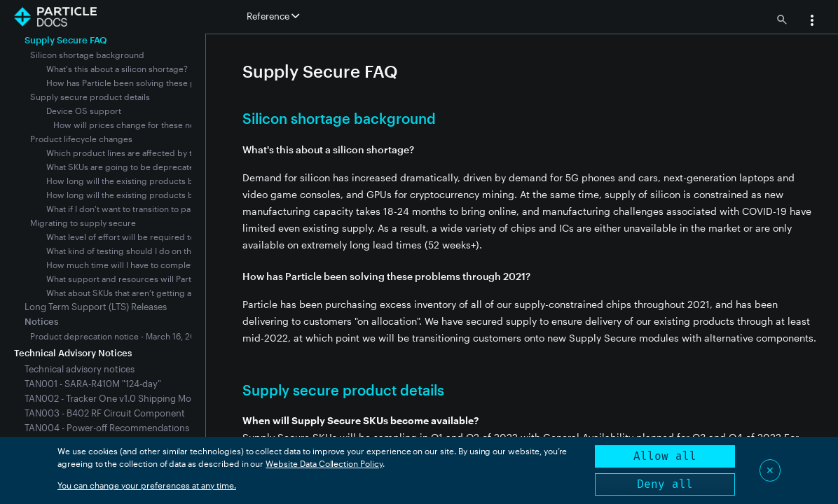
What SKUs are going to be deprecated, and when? (146, 167)
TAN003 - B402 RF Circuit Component (105, 413)
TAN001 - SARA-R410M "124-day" (93, 384)
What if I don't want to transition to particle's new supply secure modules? (191, 209)
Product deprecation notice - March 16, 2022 (118, 336)
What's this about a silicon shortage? (117, 69)
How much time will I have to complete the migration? (152, 265)
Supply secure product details (90, 97)
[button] (812, 22)
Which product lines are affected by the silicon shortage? (158, 153)
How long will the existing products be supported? (146, 195)
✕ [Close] (770, 470)
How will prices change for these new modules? (148, 125)
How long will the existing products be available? (142, 181)
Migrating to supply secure (83, 223)
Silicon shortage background (87, 55)
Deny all (665, 484)
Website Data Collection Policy (324, 463)
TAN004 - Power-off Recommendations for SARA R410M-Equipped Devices (181, 428)
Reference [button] (273, 16)
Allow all (665, 456)
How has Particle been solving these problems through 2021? (167, 83)
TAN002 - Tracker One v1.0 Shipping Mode (113, 398)
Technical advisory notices (80, 369)
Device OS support (84, 111)
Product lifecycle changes (81, 139)
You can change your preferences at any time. (147, 485)
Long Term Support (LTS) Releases (96, 307)
